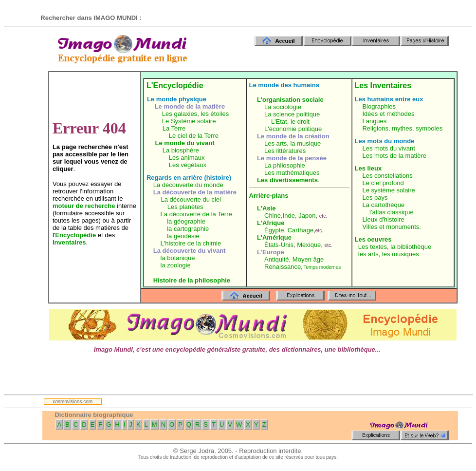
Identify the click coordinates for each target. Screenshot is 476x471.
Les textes (373, 247)
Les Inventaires (383, 85)
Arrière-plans (269, 196)
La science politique (292, 114)
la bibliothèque (411, 247)
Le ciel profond (383, 183)
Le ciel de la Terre (194, 136)
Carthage (301, 230)
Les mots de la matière (394, 156)
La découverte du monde (188, 185)
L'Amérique (274, 237)
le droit (300, 122)
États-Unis (279, 245)
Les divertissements (287, 180)
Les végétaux (188, 165)
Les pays (375, 198)
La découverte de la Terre (196, 214)
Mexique (309, 245)
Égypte (274, 230)
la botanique (178, 258)
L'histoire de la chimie (191, 243)
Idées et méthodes (388, 114)
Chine (273, 216)
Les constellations (387, 176)
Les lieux (368, 168)
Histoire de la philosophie (192, 280)
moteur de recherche (84, 206)
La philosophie (285, 165)
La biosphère (181, 150)
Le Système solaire (189, 121)
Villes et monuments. (391, 227)
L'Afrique (271, 223)
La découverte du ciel (191, 199)
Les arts (275, 143)
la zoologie (176, 265)
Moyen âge (308, 259)
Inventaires (69, 242)
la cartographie (188, 229)
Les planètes (185, 207)
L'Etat (279, 122)
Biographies (379, 106)
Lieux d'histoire (383, 219)
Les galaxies (180, 114)
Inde (289, 216)
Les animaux (187, 158)
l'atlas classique (392, 212)
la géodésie (183, 236)
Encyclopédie (75, 235)
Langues (374, 121)
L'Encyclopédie (175, 85)
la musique (305, 143)
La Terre (174, 128)
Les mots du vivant (388, 148)
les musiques (401, 254)
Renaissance (283, 267)
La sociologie (283, 107)
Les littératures (285, 151)
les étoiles (215, 114)
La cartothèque (383, 205)
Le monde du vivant (185, 143)
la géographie (186, 221)
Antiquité (277, 259)
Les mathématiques (292, 173)
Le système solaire (388, 190)
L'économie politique (293, 129)
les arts (368, 254)
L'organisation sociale (290, 100)
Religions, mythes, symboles (402, 128)
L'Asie (266, 208)
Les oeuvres (373, 239)
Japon (307, 216)
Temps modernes (322, 267)
